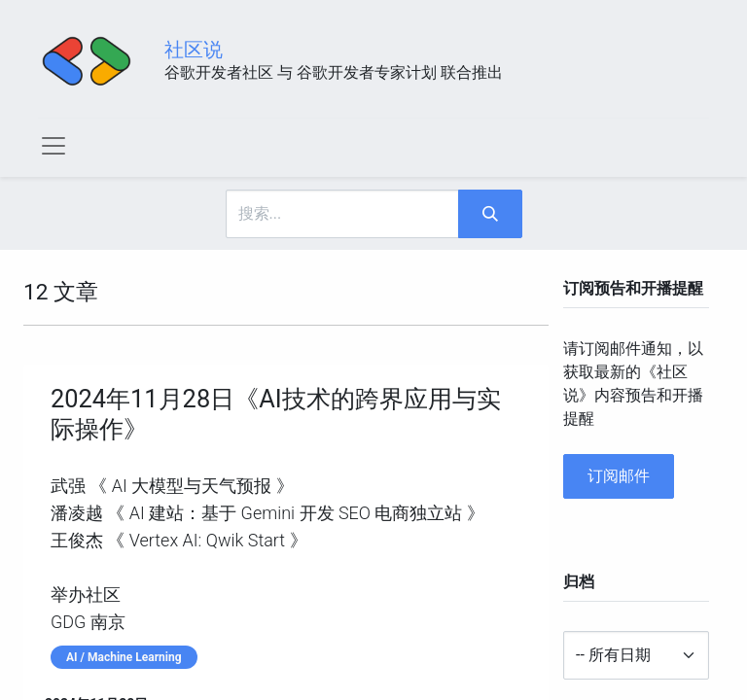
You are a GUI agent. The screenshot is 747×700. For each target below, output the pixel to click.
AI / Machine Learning (124, 657)
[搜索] (490, 214)
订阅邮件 (619, 476)
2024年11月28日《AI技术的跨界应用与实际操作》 (276, 413)
